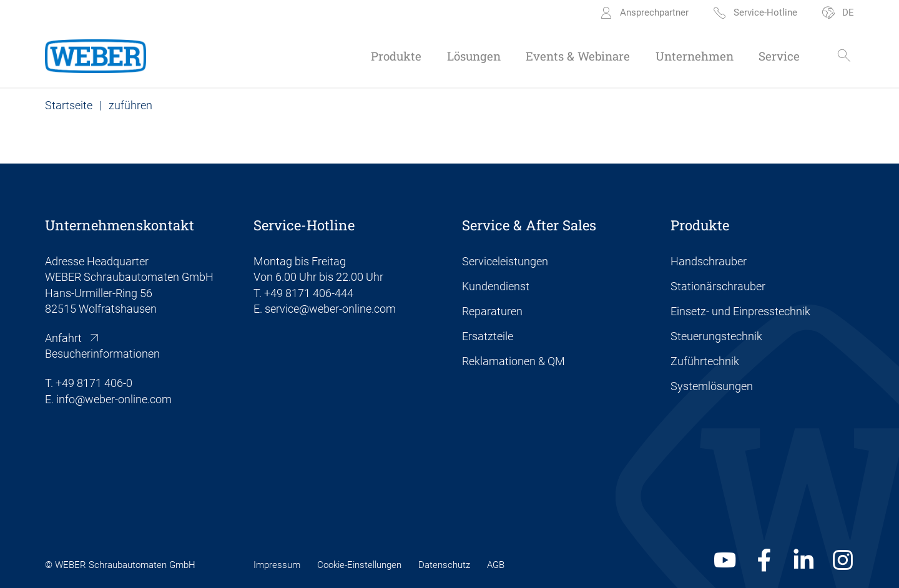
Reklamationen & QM (513, 361)
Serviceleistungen (505, 261)
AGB (496, 565)
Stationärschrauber (718, 286)
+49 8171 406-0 (94, 383)
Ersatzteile (488, 336)
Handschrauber (709, 261)
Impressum (277, 565)
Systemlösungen (712, 386)
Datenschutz (444, 565)
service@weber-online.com (330, 309)
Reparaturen (492, 311)
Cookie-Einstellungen (359, 565)
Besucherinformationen (102, 354)
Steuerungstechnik (716, 336)
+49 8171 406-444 (309, 293)
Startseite (69, 105)
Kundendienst (496, 286)
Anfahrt (63, 338)
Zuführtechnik (705, 361)
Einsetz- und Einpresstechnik (740, 311)
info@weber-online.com (114, 399)
